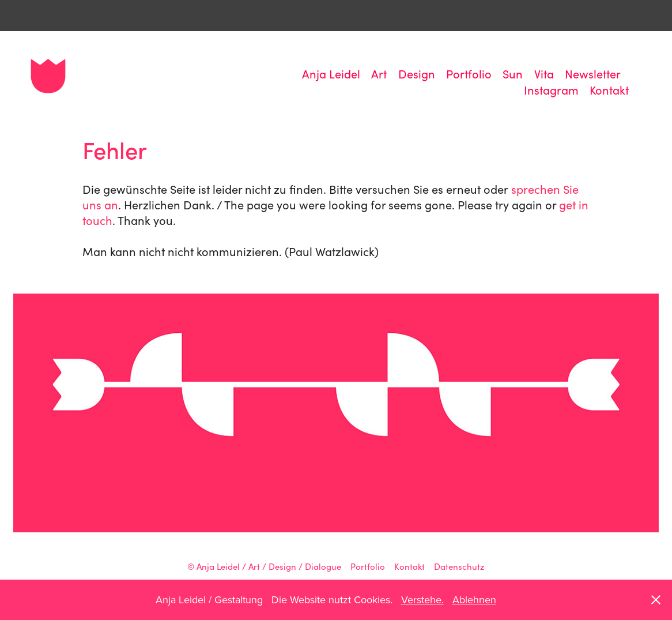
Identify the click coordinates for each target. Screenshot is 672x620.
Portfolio (469, 74)
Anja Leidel (331, 74)
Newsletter (593, 74)
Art (379, 74)
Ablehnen (474, 600)
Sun (513, 74)
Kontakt (609, 90)
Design (417, 74)
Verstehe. (422, 600)
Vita (544, 74)
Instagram (551, 90)
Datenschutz (459, 566)
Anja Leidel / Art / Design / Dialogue (269, 566)
